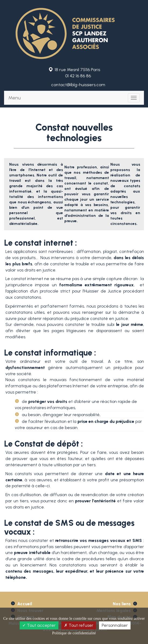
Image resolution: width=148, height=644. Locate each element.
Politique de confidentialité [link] (74, 633)
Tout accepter (39, 625)
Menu (15, 98)
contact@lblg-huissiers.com (78, 85)
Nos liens (122, 604)
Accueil (25, 604)
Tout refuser (79, 625)
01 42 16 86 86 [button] (78, 76)
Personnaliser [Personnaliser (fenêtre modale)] (115, 625)
